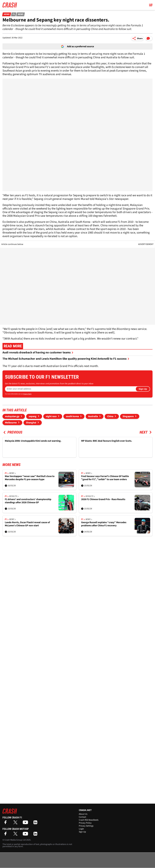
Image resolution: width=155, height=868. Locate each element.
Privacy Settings (86, 826)
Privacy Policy (27, 394)
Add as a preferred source (77, 46)
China (110, 416)
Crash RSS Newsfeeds (89, 820)
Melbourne (11, 423)
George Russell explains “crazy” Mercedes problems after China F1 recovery (104, 524)
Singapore (128, 416)
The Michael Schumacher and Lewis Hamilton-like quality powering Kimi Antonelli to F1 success (66, 359)
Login (81, 829)
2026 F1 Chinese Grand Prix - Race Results (103, 499)
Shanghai (31, 423)
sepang (33, 416)
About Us (83, 814)
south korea (72, 416)
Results (14, 496)
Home (7, 14)
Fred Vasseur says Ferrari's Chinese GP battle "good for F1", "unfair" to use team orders (105, 478)
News (20, 14)
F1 (14, 14)
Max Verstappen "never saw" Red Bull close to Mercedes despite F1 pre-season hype (30, 478)
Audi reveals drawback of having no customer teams (38, 353)
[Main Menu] (151, 5)
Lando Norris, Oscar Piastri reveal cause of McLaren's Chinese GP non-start (27, 524)
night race (51, 416)
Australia (93, 416)
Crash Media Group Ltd (15, 840)
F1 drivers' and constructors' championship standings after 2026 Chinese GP (28, 501)
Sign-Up (82, 832)
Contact (82, 817)
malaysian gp (12, 416)
